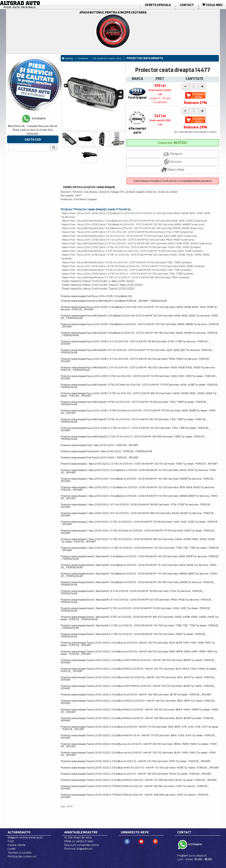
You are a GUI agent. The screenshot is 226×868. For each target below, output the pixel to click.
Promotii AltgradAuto (78, 849)
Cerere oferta (17, 845)
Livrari (12, 849)
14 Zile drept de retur (78, 837)
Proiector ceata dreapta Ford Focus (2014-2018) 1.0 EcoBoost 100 (96, 296)
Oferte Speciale (158, 5)
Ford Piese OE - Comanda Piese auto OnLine (33, 126)
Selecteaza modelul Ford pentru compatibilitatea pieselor (173, 181)
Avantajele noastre (81, 832)
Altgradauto (19, 832)
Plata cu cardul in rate (79, 841)
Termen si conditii (20, 853)
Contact (187, 5)
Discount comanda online (82, 845)
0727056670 (195, 844)
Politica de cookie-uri (22, 856)
